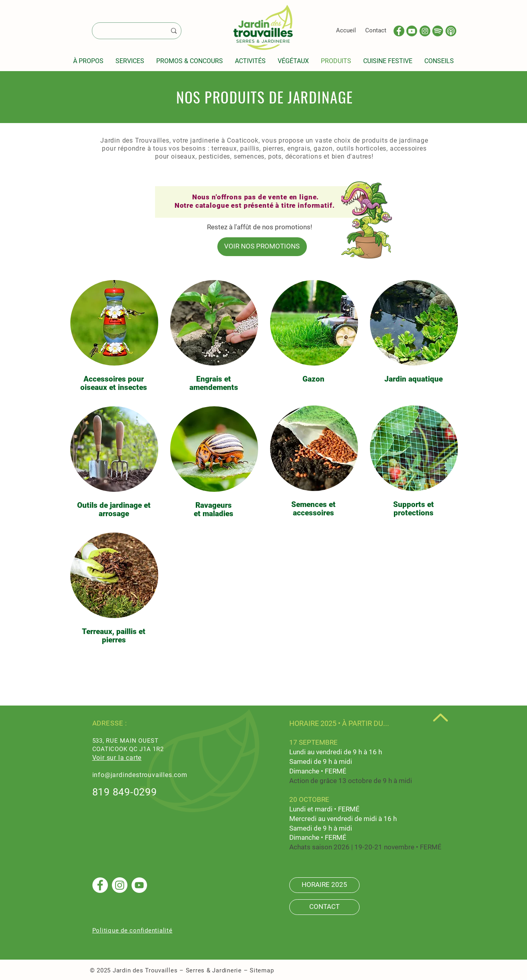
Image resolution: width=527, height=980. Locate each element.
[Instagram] (120, 885)
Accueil (346, 30)
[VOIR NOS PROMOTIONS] (262, 247)
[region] (114, 337)
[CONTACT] (324, 907)
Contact (376, 30)
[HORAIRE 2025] (324, 885)
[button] (88, 61)
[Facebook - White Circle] (100, 885)
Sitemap (262, 970)
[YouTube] (139, 885)
